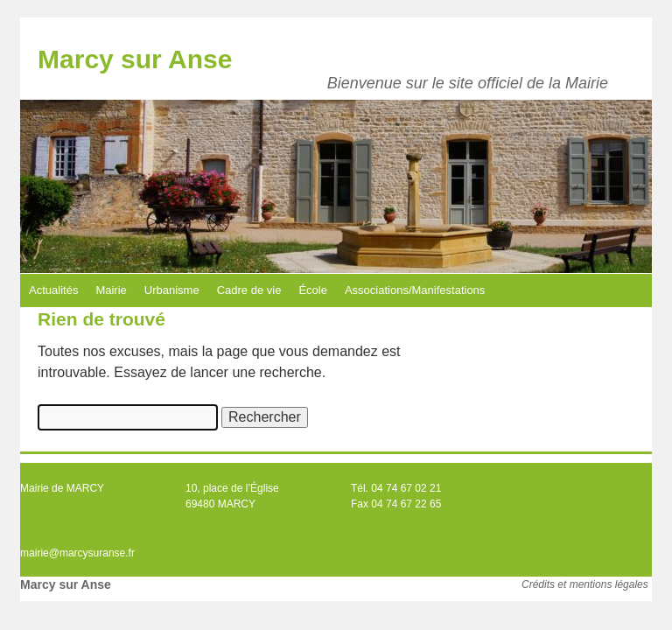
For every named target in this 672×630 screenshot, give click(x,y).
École (313, 290)
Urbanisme (172, 290)
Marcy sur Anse (135, 59)
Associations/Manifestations (415, 290)
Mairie (111, 290)
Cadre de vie (249, 290)
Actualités (53, 290)
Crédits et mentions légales (585, 584)
